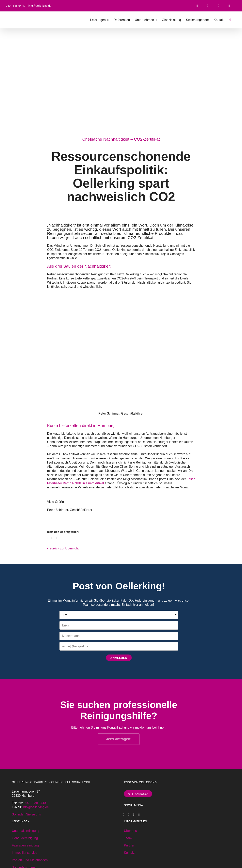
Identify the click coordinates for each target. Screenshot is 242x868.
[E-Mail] (58, 539)
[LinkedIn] (139, 815)
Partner (129, 845)
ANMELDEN (119, 658)
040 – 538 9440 (35, 803)
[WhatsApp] (54, 539)
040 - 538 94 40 (16, 6)
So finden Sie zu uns (26, 814)
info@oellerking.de (40, 6)
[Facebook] (49, 539)
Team (128, 838)
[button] (230, 20)
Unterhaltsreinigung (26, 831)
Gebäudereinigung (25, 838)
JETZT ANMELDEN (138, 794)
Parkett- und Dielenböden (30, 860)
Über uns (130, 831)
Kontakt (129, 853)
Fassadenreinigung (25, 845)
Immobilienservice (24, 853)
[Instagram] (134, 815)
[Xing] (129, 815)
